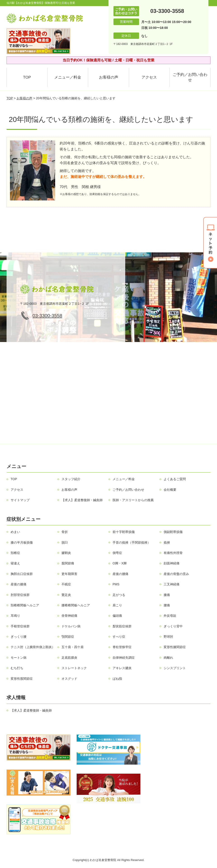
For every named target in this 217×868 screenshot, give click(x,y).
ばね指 (117, 679)
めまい (15, 532)
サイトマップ (20, 500)
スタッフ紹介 (71, 479)
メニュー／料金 (68, 77)
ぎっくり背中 (173, 626)
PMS (116, 584)
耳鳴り (15, 616)
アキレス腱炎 (122, 668)
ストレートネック (74, 668)
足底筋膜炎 (69, 658)
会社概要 (170, 490)
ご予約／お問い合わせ (190, 77)
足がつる (119, 595)
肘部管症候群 (20, 595)
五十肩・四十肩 (73, 647)
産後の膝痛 (19, 584)
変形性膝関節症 (175, 647)
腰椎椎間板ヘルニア (76, 605)
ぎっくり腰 (19, 637)
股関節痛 (68, 563)
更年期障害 (69, 574)
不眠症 (66, 584)
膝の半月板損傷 (22, 542)
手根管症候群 (20, 626)
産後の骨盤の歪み (176, 574)
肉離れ (168, 658)
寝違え (15, 563)
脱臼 (65, 542)
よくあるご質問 (175, 479)
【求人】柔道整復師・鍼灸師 (82, 500)
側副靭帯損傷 (173, 532)
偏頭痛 (117, 616)
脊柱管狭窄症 (122, 647)
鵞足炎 (66, 595)
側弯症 (117, 553)
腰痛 (167, 605)
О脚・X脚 (120, 563)
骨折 (65, 532)
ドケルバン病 (71, 626)
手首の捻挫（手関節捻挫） (132, 542)
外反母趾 (170, 616)
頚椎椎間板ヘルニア (25, 605)
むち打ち (17, 668)
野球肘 (168, 637)
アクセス (149, 77)
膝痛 (167, 595)
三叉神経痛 (172, 584)
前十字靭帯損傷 (124, 532)
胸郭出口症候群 (22, 574)
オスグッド (69, 679)
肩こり (117, 605)
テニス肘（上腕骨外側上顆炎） (33, 647)
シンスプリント (175, 668)
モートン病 (19, 658)
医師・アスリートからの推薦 (133, 500)
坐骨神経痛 (69, 616)
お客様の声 (109, 77)
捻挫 (167, 542)
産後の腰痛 (120, 574)
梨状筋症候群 (122, 626)
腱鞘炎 (66, 553)
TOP (27, 77)
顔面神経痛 (172, 563)
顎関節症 (68, 637)
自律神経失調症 (124, 658)
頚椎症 (15, 553)
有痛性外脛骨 (173, 553)
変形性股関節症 (22, 679)
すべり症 (119, 637)
